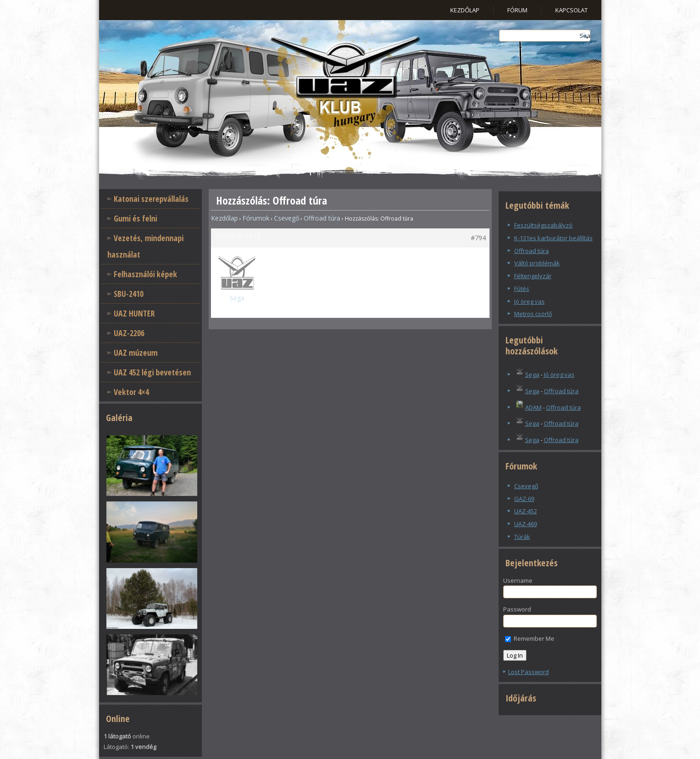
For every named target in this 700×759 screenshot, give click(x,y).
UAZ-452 (526, 511)
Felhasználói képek (145, 274)
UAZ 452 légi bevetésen (152, 372)
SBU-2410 (129, 294)
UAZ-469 (526, 524)
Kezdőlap (465, 10)
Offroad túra (322, 218)
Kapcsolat (571, 10)
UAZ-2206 (129, 333)
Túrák (522, 537)
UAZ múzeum (136, 353)
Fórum (517, 10)
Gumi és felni (135, 218)
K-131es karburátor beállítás (553, 238)
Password (517, 609)
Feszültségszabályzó (543, 225)
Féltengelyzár (533, 276)
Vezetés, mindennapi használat (145, 246)
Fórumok (256, 218)
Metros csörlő (533, 314)
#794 (478, 238)
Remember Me (530, 638)
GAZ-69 (524, 499)
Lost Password (529, 672)
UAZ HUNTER (134, 313)
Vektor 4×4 (131, 392)
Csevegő (287, 218)
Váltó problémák (537, 263)
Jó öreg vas (529, 301)
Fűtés (522, 289)
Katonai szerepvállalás (151, 199)
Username (518, 580)
